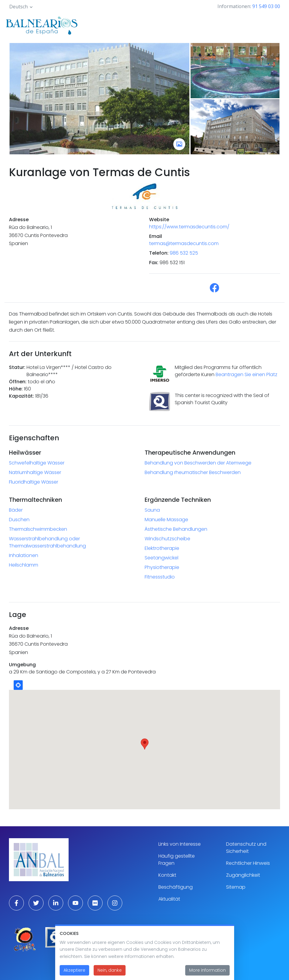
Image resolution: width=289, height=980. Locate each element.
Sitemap (236, 887)
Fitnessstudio (160, 577)
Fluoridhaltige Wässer (34, 482)
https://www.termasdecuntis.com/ (189, 227)
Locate (18, 685)
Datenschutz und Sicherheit (246, 848)
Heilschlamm (24, 565)
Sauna (152, 510)
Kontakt (167, 875)
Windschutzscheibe (167, 539)
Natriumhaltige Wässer (35, 472)
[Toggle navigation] (276, 24)
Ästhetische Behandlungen (176, 529)
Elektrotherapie (162, 548)
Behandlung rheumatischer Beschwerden (193, 472)
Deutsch (18, 7)
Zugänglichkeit (243, 875)
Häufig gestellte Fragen (177, 860)
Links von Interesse (180, 844)
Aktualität (169, 899)
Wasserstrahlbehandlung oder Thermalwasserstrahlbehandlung (47, 542)
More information (207, 970)
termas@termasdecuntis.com (184, 243)
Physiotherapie (162, 567)
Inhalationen (24, 555)
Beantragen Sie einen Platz (246, 374)
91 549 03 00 (266, 6)
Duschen (19, 520)
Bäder (16, 510)
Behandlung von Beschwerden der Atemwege (198, 463)
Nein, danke (110, 970)
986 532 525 (184, 253)
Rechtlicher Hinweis (248, 863)
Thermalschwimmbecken (38, 529)
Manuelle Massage (166, 520)
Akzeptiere (74, 970)
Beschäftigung (176, 887)
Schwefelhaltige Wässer (37, 463)
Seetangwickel (161, 558)
